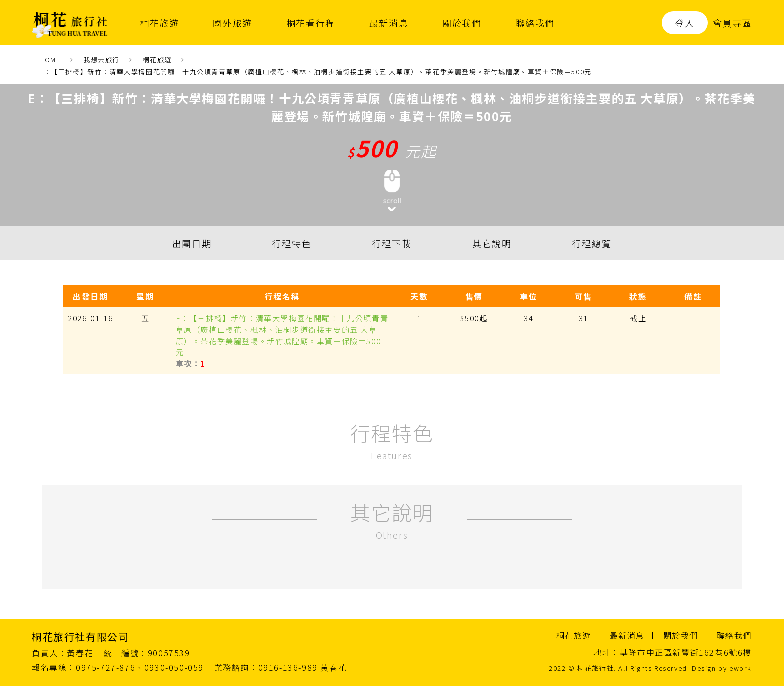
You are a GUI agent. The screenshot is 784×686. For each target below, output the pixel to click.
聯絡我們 (535, 23)
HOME (50, 59)
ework (741, 668)
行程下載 (392, 243)
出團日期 (192, 243)
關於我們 (462, 23)
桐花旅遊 (159, 23)
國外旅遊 (232, 23)
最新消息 (389, 23)
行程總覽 (592, 243)
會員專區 (732, 23)
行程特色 (292, 243)
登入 (685, 23)
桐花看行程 (311, 23)
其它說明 (492, 243)
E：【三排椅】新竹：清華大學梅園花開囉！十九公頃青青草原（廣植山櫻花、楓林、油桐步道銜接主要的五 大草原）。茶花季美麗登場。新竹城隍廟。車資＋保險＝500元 (316, 71)
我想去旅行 (102, 59)
